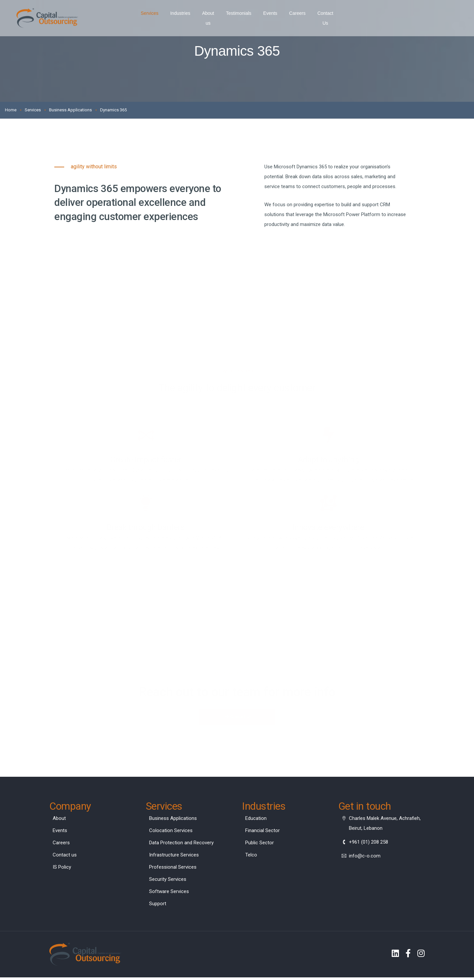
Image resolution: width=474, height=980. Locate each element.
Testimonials (238, 13)
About (59, 820)
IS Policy (62, 868)
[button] (237, 717)
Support (158, 905)
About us (205, 13)
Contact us (65, 856)
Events (270, 13)
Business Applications (173, 820)
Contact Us (328, 13)
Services (143, 13)
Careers (297, 13)
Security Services (168, 881)
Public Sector (260, 844)
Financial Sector (263, 832)
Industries (174, 13)
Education (256, 820)
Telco (251, 856)
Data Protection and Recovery (181, 844)
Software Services (169, 893)
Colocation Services (171, 832)
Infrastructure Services (174, 856)
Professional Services (173, 868)
